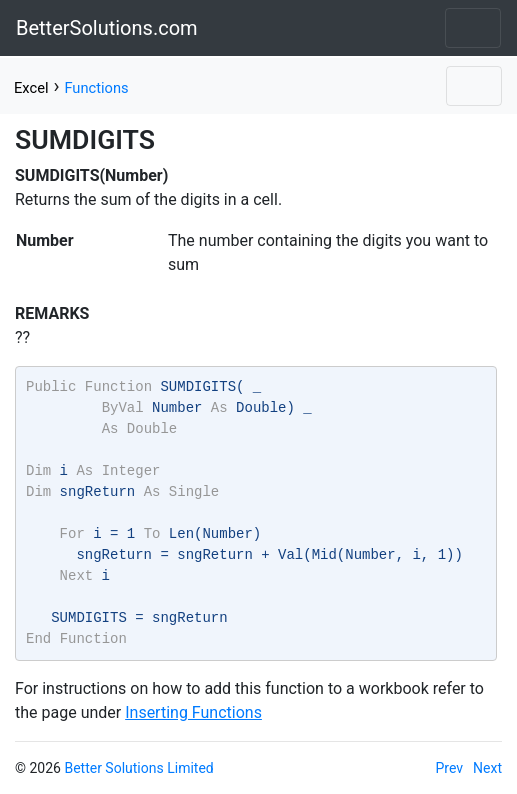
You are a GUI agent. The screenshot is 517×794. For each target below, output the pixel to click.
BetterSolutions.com (107, 28)
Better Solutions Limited (138, 768)
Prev (450, 768)
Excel (31, 88)
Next (487, 768)
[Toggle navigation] (473, 28)
